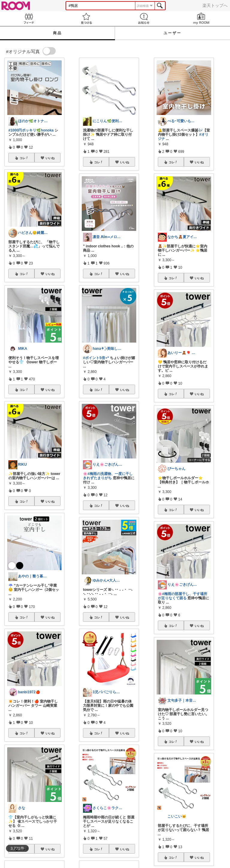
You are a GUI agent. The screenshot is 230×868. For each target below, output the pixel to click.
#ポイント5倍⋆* (96, 358)
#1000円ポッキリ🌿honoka (31, 130)
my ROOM (201, 18)
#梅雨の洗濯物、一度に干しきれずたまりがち (108, 476)
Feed (29, 18)
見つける (86, 18)
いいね (50, 158)
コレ (24, 158)
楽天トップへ (215, 5)
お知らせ (144, 18)
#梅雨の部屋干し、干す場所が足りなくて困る (183, 596)
